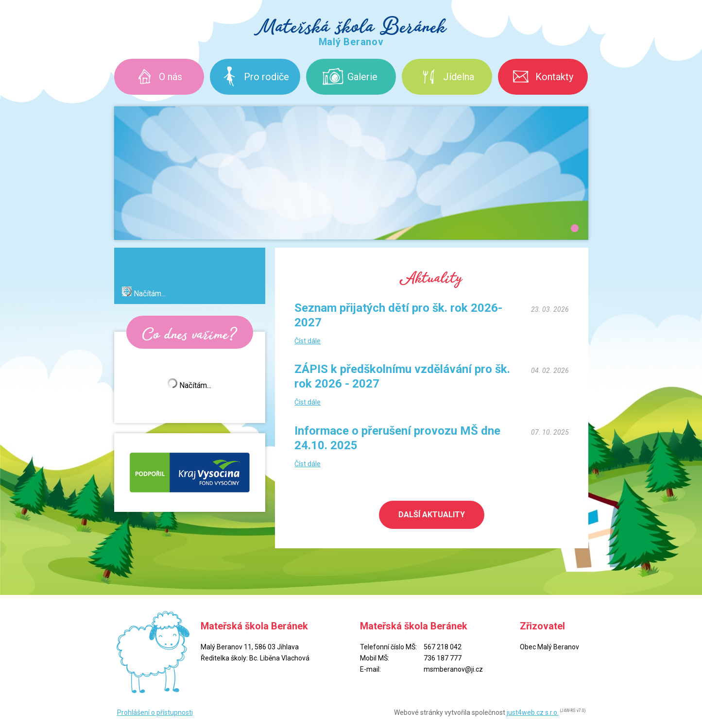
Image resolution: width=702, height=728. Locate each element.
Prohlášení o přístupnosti (155, 712)
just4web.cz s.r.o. (533, 712)
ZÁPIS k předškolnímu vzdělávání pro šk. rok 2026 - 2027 (402, 376)
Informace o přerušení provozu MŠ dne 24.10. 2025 (397, 438)
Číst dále (308, 341)
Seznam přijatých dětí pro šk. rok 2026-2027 (398, 315)
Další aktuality (432, 515)
